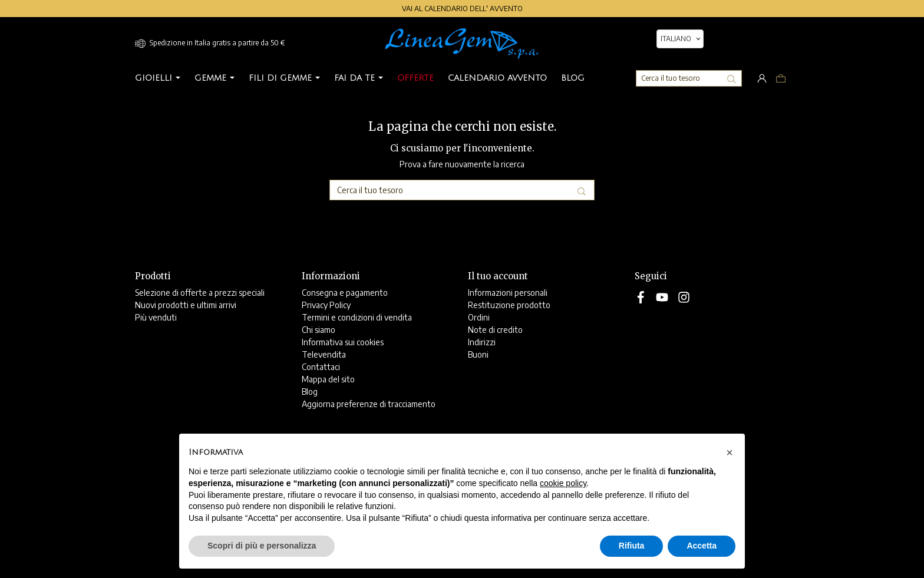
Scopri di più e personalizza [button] (262, 546)
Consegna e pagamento (345, 293)
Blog (310, 392)
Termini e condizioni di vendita (357, 317)
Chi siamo (319, 330)
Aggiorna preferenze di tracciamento (369, 404)
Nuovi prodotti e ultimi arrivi (186, 305)
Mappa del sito (328, 379)
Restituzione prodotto (509, 305)
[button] (730, 453)
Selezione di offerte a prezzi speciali (200, 293)
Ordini (479, 317)
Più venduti (156, 317)
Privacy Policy (326, 305)
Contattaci (321, 367)
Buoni (478, 354)
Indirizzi (482, 342)
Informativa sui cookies (343, 342)
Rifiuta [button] (632, 546)
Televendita (324, 354)
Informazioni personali (508, 293)
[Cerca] (689, 78)
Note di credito (495, 330)
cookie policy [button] (563, 483)
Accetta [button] (702, 546)
